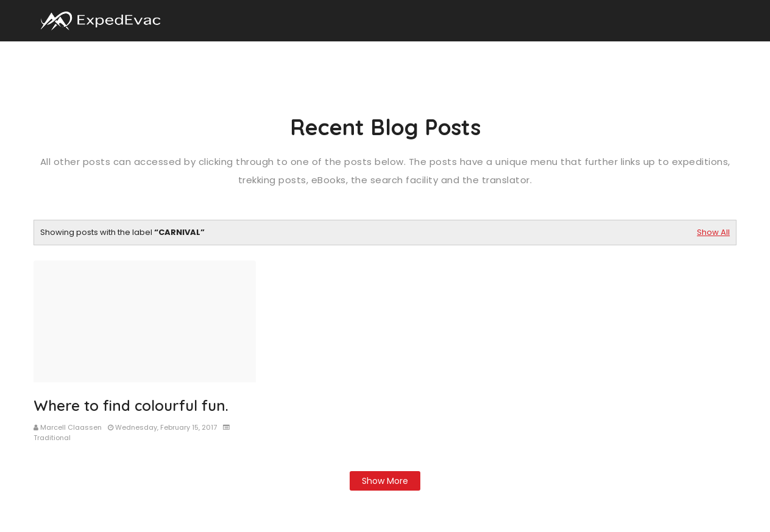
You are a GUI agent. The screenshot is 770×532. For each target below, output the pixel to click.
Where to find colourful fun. (131, 405)
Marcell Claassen (71, 427)
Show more (385, 481)
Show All (713, 232)
